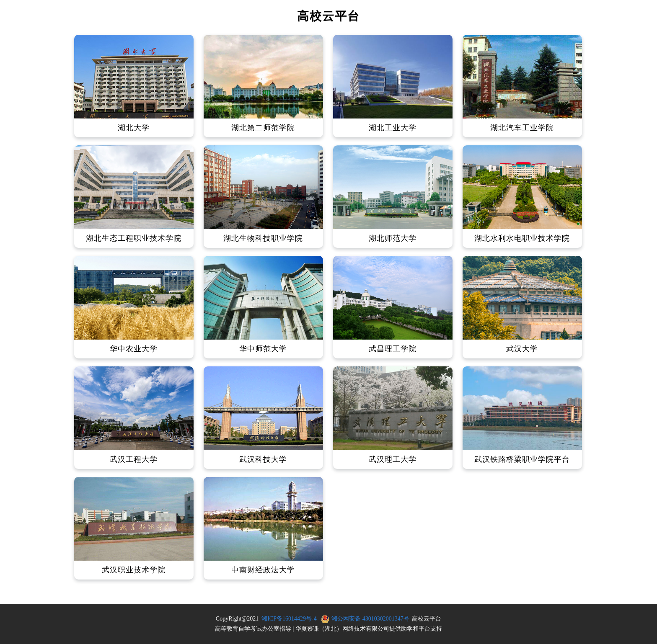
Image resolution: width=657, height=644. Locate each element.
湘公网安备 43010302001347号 (370, 619)
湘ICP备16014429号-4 (289, 619)
